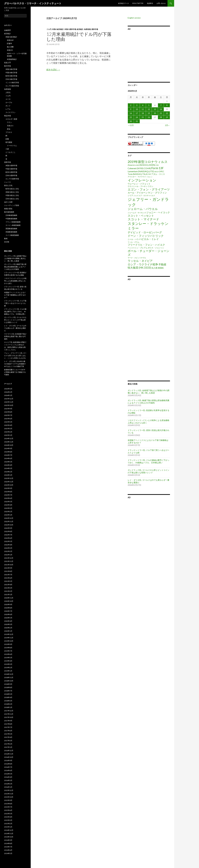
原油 (9, 129)
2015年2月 (8, 824)
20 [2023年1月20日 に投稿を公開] (155, 113)
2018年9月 (8, 684)
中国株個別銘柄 (11, 219)
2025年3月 (8, 429)
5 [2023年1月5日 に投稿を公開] (149, 105)
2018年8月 (8, 687)
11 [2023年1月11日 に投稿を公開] (143, 109)
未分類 (7, 242)
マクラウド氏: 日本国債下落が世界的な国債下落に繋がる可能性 (15, 336)
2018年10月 (9, 681)
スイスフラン (11, 112)
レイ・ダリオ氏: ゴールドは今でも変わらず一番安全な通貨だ (15, 328)
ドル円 (49, 29)
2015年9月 (8, 800)
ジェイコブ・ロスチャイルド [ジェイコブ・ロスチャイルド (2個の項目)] (144, 195)
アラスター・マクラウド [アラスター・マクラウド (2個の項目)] (137, 177)
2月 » (167, 125)
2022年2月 (8, 551)
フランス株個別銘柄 (13, 222)
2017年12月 (9, 711)
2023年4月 (8, 505)
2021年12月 (9, 558)
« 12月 (131, 125)
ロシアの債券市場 (12, 179)
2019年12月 (9, 634)
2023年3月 (8, 508)
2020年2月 (8, 628)
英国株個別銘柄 (11, 229)
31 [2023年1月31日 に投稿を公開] (137, 121)
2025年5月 (8, 422)
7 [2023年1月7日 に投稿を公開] (161, 105)
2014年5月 (8, 853)
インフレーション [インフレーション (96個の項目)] (142, 180)
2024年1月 (8, 475)
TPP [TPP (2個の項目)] (149, 174)
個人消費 (10, 47)
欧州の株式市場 (11, 76)
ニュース (7, 182)
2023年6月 (8, 498)
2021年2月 (8, 591)
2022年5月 (8, 541)
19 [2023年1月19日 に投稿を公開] (149, 113)
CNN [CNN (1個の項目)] (157, 165)
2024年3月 (8, 468)
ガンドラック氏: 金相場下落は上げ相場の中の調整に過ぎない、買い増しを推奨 (148, 392)
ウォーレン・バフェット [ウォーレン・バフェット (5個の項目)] (139, 184)
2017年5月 (8, 734)
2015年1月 (8, 827)
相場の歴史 (8, 209)
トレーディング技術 (12, 205)
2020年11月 (9, 598)
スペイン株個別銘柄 (13, 225)
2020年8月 (8, 608)
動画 (6, 239)
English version (134, 18)
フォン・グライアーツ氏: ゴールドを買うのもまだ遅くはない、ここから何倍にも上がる (15, 356)
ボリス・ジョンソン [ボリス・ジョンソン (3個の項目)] (156, 248)
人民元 (8, 92)
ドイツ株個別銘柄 (12, 235)
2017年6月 (8, 731)
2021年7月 (8, 575)
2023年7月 (8, 495)
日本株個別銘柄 (11, 215)
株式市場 (7, 66)
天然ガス (10, 126)
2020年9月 (8, 604)
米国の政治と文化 (12, 192)
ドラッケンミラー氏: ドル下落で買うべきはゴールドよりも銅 (15, 303)
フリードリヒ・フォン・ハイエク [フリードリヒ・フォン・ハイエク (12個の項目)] (146, 245)
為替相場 (87, 29)
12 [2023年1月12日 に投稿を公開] (149, 109)
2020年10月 (9, 601)
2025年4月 (8, 425)
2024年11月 (9, 442)
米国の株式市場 (11, 69)
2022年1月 (8, 555)
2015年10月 (9, 797)
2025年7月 (8, 415)
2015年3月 (8, 820)
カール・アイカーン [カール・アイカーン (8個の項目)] (138, 193)
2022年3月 (8, 548)
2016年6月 (8, 770)
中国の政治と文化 (12, 195)
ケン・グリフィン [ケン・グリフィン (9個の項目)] (157, 193)
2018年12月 (9, 674)
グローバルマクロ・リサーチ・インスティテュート (33, 3)
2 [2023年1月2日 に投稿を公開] (131, 105)
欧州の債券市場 (11, 172)
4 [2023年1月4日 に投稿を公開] (143, 105)
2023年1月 (8, 515)
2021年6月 (8, 578)
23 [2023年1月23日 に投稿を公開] (131, 117)
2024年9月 (8, 448)
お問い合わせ (161, 3)
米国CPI (10, 50)
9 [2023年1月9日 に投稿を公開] (131, 109)
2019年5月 (8, 658)
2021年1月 (8, 595)
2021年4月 (8, 585)
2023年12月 (9, 478)
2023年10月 (9, 485)
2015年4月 (8, 817)
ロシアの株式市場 (12, 86)
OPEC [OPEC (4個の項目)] (161, 171)
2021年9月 (8, 568)
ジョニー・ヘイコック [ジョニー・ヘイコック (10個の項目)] (158, 212)
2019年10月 (9, 641)
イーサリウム (12, 146)
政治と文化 (8, 185)
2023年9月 (8, 488)
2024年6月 (8, 458)
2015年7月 (8, 807)
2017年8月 (8, 724)
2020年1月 (8, 631)
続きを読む (53, 69)
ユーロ (8, 99)
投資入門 (7, 63)
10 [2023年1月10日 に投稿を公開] (137, 109)
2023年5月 (8, 502)
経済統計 (80, 29)
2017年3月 (8, 741)
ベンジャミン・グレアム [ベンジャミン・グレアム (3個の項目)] (138, 248)
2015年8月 (8, 804)
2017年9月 (8, 721)
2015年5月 (8, 814)
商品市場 (7, 116)
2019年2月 (8, 668)
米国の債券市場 (70, 29)
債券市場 (95, 29)
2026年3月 (8, 389)
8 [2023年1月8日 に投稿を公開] (167, 105)
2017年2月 (8, 744)
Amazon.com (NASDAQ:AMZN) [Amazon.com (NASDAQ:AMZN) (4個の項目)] (141, 165)
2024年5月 (8, 462)
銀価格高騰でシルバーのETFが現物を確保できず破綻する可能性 (15, 372)
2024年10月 (9, 445)
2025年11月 (9, 402)
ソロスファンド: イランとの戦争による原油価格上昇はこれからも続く (15, 281)
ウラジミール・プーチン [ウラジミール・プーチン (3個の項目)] (138, 186)
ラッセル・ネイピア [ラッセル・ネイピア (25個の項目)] (140, 261)
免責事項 (150, 3)
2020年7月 (8, 611)
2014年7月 (8, 847)
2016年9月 (8, 760)
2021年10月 (9, 565)
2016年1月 (8, 787)
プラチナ (9, 132)
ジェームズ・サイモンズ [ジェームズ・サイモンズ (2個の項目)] (137, 213)
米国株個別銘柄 (11, 232)
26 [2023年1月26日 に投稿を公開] (149, 117)
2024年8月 (8, 452)
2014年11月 (9, 833)
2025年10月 (9, 405)
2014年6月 (8, 850)
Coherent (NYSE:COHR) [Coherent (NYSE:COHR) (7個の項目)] (139, 168)
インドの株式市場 (12, 82)
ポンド (8, 106)
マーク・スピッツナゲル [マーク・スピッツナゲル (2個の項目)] (137, 258)
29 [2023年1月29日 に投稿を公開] (167, 117)
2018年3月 (8, 701)
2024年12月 (9, 438)
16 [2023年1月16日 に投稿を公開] (131, 113)
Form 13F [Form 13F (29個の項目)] (157, 168)
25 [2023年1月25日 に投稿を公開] (143, 117)
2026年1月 (8, 395)
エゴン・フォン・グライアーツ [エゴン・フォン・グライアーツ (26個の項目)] (149, 189)
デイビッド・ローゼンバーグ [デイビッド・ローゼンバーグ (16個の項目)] (145, 232)
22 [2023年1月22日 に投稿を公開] (167, 113)
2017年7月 (8, 727)
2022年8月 (8, 531)
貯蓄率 (9, 43)
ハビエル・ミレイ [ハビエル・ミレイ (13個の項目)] (149, 239)
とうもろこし (11, 152)
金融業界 (7, 30)
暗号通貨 (9, 142)
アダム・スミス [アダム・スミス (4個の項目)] (158, 174)
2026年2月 (8, 392)
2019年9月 (8, 644)
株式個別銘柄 (9, 212)
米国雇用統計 (12, 59)
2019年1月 (8, 671)
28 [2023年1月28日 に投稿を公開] (161, 117)
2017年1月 (8, 747)
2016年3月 (8, 780)
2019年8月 (8, 648)
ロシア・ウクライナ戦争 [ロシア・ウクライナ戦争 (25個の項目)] (143, 264)
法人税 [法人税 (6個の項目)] (154, 268)
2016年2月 (8, 784)
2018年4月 (8, 697)
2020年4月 (8, 621)
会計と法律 (8, 202)
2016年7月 (8, 767)
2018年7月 (8, 691)
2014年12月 (9, 830)
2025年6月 (8, 419)
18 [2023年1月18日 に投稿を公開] (143, 113)
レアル (8, 109)
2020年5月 (8, 618)
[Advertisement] (149, 55)
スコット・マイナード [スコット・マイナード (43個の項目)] (143, 219)
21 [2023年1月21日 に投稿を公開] (161, 113)
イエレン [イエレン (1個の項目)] (149, 177)
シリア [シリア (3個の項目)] (130, 195)
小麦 (7, 149)
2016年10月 (9, 757)
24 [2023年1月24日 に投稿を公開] (137, 117)
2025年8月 (8, 412)
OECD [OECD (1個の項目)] (156, 172)
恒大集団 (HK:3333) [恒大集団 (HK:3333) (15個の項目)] (139, 268)
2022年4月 (8, 545)
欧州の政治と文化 (12, 189)
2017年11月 (9, 714)
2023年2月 (8, 512)
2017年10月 (9, 717)
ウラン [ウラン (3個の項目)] (151, 186)
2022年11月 (9, 521)
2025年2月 (8, 432)
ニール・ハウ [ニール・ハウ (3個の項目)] (133, 239)
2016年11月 (9, 754)
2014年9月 (8, 840)
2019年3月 (8, 664)
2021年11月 (9, 561)
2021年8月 (8, 571)
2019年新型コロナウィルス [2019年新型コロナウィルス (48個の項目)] (148, 162)
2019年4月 (8, 661)
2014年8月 (8, 843)
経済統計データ (123, 3)
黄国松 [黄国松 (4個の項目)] (161, 268)
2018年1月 (8, 707)
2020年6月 (8, 614)
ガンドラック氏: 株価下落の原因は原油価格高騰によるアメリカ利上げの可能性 (148, 402)
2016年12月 (9, 751)
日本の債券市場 (11, 175)
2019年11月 (9, 638)
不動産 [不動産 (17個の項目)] (162, 264)
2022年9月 (8, 528)
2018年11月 (9, 677)
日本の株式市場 (11, 79)
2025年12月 (9, 399)
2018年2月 (8, 704)
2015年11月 (9, 794)
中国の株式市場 (11, 73)
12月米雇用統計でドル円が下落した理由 (79, 37)
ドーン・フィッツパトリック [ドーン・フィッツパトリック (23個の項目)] (146, 236)
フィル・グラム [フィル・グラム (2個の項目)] (133, 242)
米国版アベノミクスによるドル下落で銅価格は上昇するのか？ (15, 295)
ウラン (9, 122)
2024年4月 (8, 465)
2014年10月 (9, 837)
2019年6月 (8, 654)
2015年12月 (9, 790)
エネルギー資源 (11, 119)
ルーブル (9, 102)
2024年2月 (8, 472)
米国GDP (10, 40)
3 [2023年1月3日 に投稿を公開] (137, 105)
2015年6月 (8, 810)
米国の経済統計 (58, 29)
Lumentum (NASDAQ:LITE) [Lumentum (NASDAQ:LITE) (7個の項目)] (141, 171)
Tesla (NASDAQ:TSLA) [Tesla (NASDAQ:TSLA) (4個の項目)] (138, 174)
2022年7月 (8, 535)
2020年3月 (8, 624)
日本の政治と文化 (12, 199)
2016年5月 (8, 774)
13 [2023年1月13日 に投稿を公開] (155, 109)
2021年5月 (8, 581)
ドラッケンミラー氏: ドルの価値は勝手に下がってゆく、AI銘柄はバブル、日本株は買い (148, 461)
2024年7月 (8, 455)
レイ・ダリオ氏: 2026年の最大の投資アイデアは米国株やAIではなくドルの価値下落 (15, 364)
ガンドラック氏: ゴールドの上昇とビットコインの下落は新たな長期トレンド (148, 471)
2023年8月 (8, 492)
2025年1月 (8, 435)
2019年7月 (8, 651)
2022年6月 (8, 538)
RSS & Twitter (138, 3)
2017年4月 (8, 737)
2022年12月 (9, 518)
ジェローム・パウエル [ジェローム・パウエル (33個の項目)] (143, 209)
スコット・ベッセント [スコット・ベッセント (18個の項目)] (141, 216)
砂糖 (7, 139)
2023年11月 (9, 482)
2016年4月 (8, 777)
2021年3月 (8, 588)
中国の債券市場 (11, 169)
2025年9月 (8, 409)
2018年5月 (8, 694)
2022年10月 (9, 525)
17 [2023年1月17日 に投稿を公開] (137, 113)
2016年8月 (8, 764)
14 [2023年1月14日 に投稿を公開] (161, 109)
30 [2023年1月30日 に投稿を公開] (131, 121)
